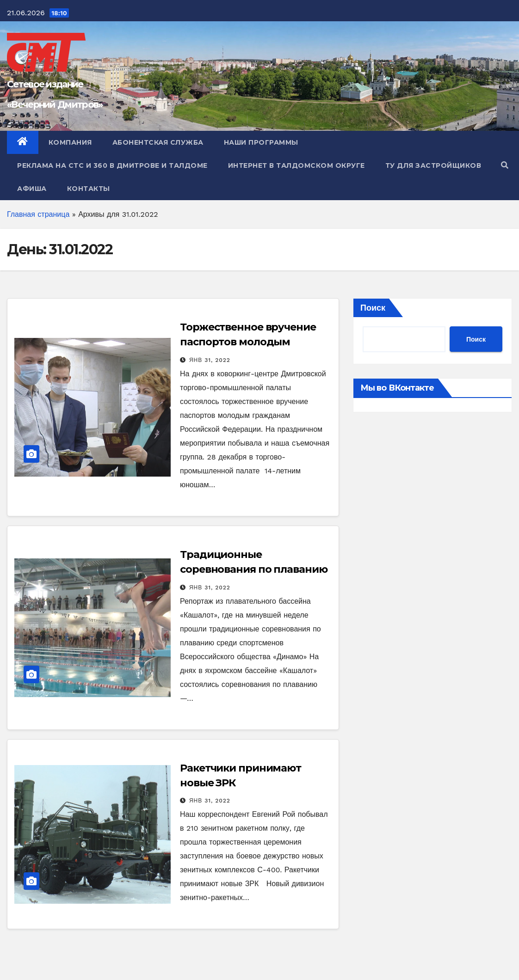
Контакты (89, 189)
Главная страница (38, 214)
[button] (505, 165)
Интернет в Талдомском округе (297, 165)
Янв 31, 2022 (210, 360)
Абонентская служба (158, 142)
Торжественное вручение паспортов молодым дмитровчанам (248, 342)
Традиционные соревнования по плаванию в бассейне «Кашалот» (254, 569)
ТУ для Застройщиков (433, 165)
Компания (70, 142)
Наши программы (261, 142)
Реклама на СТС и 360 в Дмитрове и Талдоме (112, 165)
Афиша (32, 189)
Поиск (373, 308)
